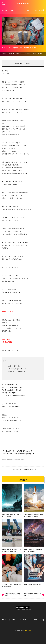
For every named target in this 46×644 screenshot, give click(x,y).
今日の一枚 (11, 54)
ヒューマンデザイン (20, 10)
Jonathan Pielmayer (13, 460)
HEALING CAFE (23, 3)
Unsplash (23, 460)
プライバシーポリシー (40, 10)
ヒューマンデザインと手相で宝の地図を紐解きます (18, 454)
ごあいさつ (4, 10)
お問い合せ (30, 10)
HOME (5, 54)
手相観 (11, 10)
